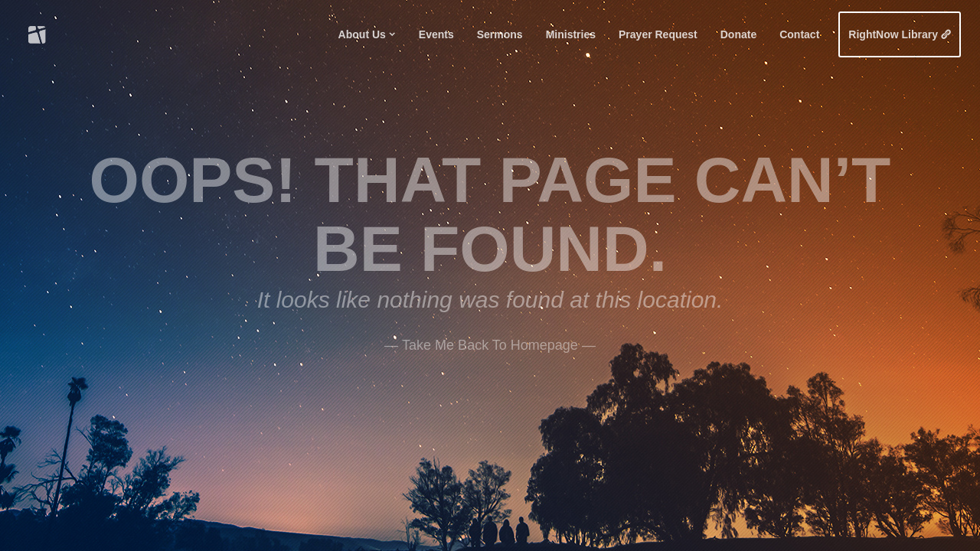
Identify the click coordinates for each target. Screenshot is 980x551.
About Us (362, 34)
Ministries (571, 34)
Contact (799, 34)
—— (490, 343)
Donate (738, 34)
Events (436, 34)
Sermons (500, 34)
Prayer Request (658, 34)
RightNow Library (893, 34)
